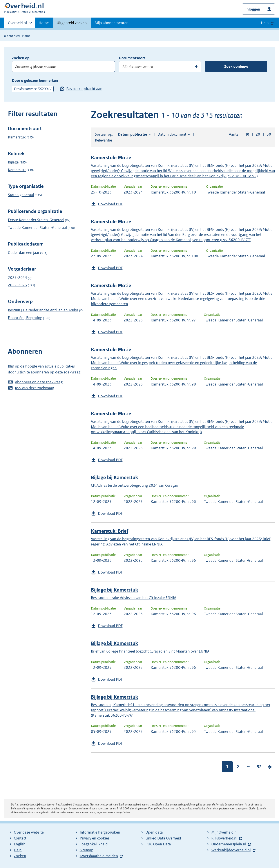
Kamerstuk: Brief (110, 531)
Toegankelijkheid (94, 844)
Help (18, 850)
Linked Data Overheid (163, 838)
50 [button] (269, 134)
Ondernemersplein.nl (229, 844)
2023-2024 (17, 278)
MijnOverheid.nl (224, 832)
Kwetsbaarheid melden (99, 856)
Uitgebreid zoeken (72, 23)
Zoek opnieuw (236, 66)
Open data (154, 832)
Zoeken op (21, 58)
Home (44, 23)
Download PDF (110, 204)
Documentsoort (132, 58)
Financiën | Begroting (25, 318)
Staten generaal (21, 195)
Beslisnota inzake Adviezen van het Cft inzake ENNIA (134, 598)
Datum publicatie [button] (132, 134)
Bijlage (13, 162)
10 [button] (247, 134)
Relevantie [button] (103, 140)
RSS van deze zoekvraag (34, 388)
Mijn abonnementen (112, 23)
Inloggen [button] (253, 9)
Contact (20, 838)
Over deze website (29, 832)
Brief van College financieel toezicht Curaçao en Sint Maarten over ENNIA (150, 651)
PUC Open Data (158, 844)
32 (259, 767)
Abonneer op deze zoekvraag (39, 382)
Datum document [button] (172, 134)
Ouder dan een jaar (24, 253)
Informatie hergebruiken (100, 832)
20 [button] (258, 134)
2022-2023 (17, 285)
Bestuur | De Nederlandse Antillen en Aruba (43, 310)
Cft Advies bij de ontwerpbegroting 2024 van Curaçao (135, 485)
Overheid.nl (17, 24)
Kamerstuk (17, 137)
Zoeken (20, 856)
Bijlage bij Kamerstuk (114, 478)
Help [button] (265, 23)
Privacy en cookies (95, 838)
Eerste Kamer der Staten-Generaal (36, 220)
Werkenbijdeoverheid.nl (231, 850)
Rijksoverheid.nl (224, 838)
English (20, 844)
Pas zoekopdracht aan (84, 89)
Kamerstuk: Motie (111, 158)
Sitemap (87, 850)
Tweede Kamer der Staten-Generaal (37, 228)
